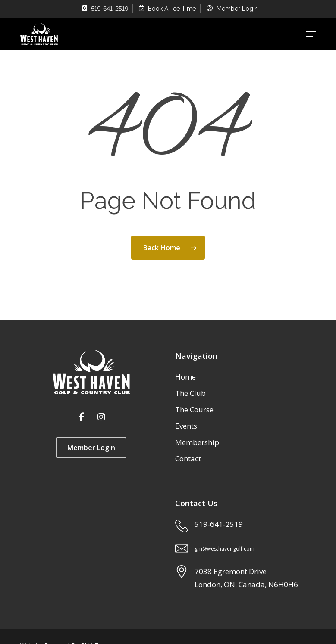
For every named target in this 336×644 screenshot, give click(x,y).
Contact (188, 459)
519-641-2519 (219, 524)
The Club (190, 393)
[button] (311, 34)
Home (185, 377)
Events (186, 426)
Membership (197, 442)
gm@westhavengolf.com (225, 549)
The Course (194, 409)
